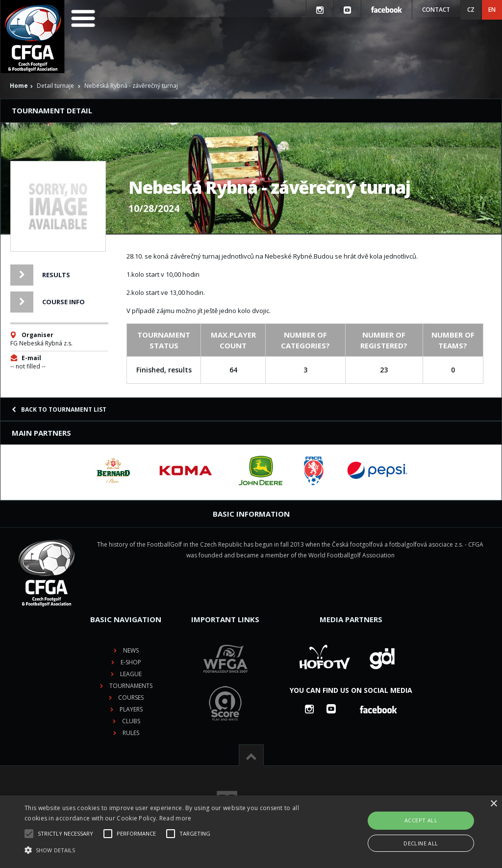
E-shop (131, 662)
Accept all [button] (421, 820)
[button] (172, 850)
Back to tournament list (59, 409)
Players (131, 709)
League (131, 674)
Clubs (131, 721)
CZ (471, 10)
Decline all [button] (421, 843)
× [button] (493, 804)
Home (19, 86)
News (131, 650)
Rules (131, 733)
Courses (131, 697)
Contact (436, 10)
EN (492, 10)
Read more (176, 818)
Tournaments (131, 686)
